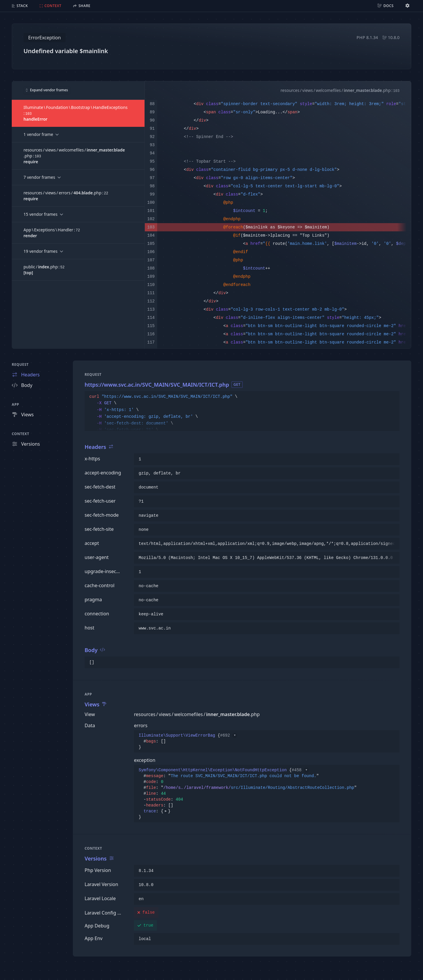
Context (21, 434)
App (15, 404)
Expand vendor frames (47, 90)
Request (20, 364)
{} (188, 741)
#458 (300, 770)
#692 (229, 735)
